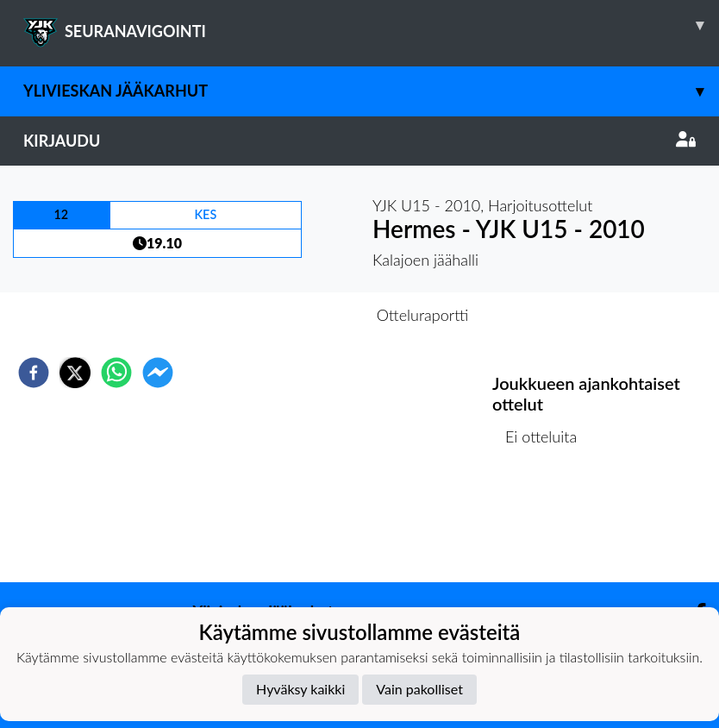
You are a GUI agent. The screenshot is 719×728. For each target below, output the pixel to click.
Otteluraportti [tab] (423, 315)
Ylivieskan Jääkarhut (371, 91)
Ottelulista (548, 524)
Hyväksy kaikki (300, 689)
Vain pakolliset (419, 689)
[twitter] (75, 373)
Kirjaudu (359, 141)
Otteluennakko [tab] (300, 315)
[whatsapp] (116, 373)
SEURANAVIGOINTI (371, 25)
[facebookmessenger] (158, 373)
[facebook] (34, 373)
